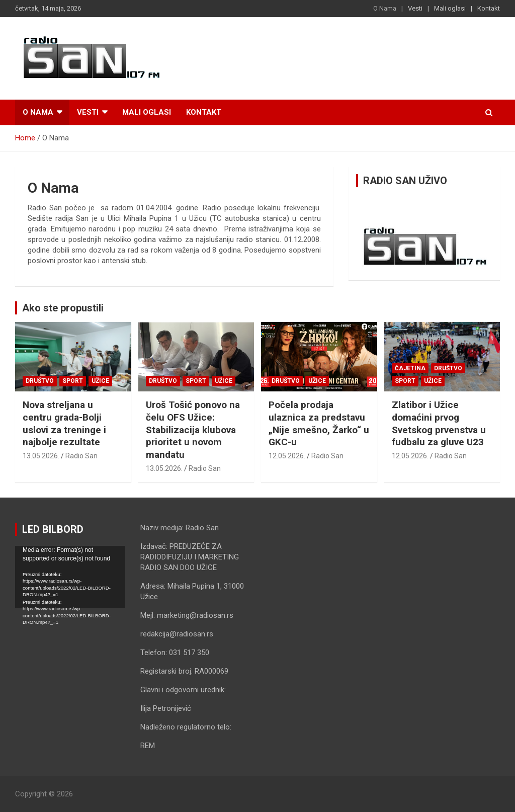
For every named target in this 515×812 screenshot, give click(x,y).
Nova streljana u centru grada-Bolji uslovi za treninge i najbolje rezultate (64, 423)
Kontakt (489, 8)
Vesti (415, 8)
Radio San (81, 456)
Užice (100, 381)
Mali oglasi (450, 8)
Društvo (40, 381)
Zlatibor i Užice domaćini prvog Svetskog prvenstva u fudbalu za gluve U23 (439, 423)
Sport (73, 381)
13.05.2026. (41, 456)
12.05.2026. (287, 456)
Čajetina (410, 368)
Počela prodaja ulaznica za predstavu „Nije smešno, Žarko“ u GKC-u (319, 423)
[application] (70, 577)
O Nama (385, 8)
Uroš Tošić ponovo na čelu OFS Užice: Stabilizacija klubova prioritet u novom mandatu (193, 430)
